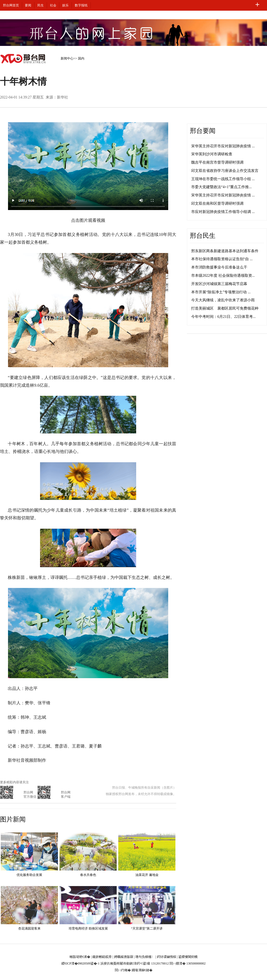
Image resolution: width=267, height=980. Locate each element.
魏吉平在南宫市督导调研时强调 (217, 162)
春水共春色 (88, 875)
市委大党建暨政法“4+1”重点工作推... (221, 187)
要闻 (28, 5)
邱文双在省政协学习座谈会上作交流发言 (225, 171)
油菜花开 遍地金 (147, 875)
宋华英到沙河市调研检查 (212, 154)
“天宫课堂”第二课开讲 (147, 928)
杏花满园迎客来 (29, 928)
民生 (41, 5)
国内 (81, 58)
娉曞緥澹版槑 (124, 957)
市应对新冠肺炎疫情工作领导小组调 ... (223, 212)
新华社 (62, 97)
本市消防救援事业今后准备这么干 (219, 267)
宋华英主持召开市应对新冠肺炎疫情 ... (223, 146)
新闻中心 (67, 58)
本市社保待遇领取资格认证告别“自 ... (222, 259)
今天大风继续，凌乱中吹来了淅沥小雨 (223, 300)
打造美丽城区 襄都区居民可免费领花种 (225, 308)
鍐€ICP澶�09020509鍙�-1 (81, 963)
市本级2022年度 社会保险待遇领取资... (223, 276)
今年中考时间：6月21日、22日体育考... (223, 317)
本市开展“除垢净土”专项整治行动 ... (221, 292)
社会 (53, 5)
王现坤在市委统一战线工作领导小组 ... (223, 179)
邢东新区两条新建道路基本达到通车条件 (225, 251)
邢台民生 (203, 236)
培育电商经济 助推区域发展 (88, 928)
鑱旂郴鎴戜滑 (102, 957)
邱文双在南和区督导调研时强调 (217, 203)
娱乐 (65, 5)
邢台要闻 (203, 131)
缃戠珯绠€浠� (80, 957)
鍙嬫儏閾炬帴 (188, 957)
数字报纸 (81, 5)
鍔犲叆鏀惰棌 (167, 957)
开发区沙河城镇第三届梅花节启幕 (219, 284)
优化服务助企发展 (29, 875)
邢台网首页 (11, 5)
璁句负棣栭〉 (145, 957)
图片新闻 (13, 819)
